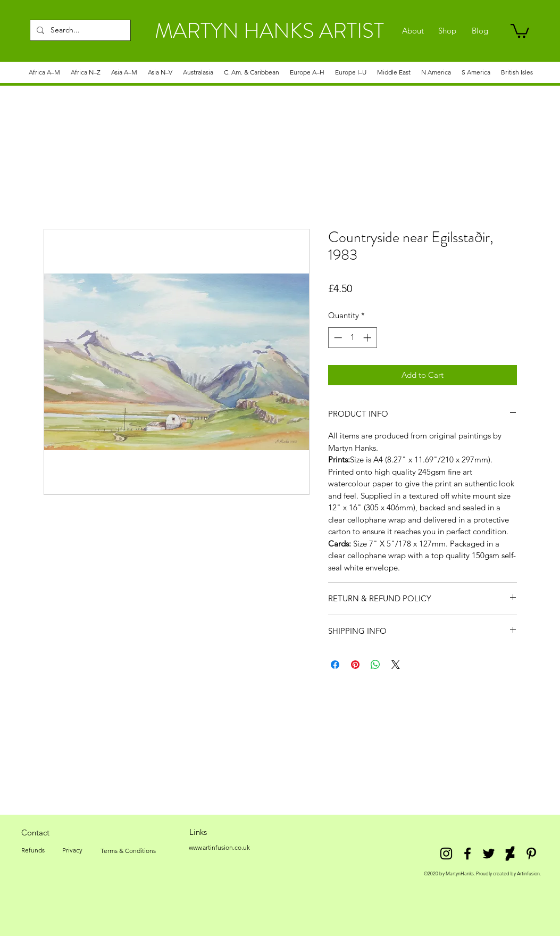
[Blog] (480, 31)
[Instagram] (446, 854)
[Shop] (448, 31)
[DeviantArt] (510, 854)
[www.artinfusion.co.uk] (220, 848)
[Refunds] (33, 850)
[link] (520, 30)
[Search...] (79, 30)
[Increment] (368, 338)
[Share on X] (396, 665)
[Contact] (36, 832)
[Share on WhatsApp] (375, 665)
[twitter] (489, 854)
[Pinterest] (531, 854)
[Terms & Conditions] (128, 851)
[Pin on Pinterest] (355, 665)
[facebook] (467, 854)
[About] (413, 31)
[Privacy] (73, 850)
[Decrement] (337, 338)
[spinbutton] (352, 338)
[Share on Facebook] (335, 665)
